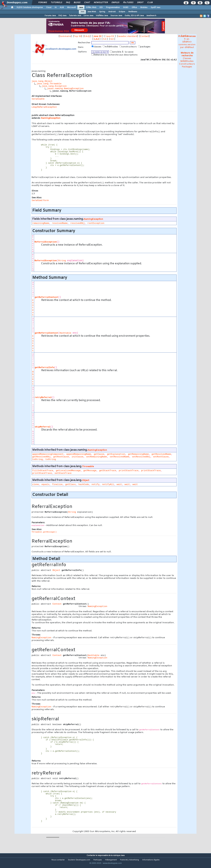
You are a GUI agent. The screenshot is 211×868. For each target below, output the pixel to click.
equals (45, 486)
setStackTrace (63, 475)
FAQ (68, 3)
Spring (102, 12)
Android (112, 12)
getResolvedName (161, 456)
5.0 (105, 39)
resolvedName (60, 225)
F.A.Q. (87, 36)
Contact (144, 36)
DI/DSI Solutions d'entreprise (30, 7)
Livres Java (88, 16)
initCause (78, 458)
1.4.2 (96, 39)
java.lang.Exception (54, 86)
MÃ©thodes (187, 61)
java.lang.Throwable (49, 84)
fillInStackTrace (43, 472)
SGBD (126, 7)
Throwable (88, 468)
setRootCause (161, 458)
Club (150, 3)
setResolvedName (119, 458)
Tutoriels (56, 3)
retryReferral (43, 399)
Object (33, 380)
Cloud (49, 7)
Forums (43, 3)
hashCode (84, 486)
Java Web (92, 12)
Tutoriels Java (75, 16)
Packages (187, 67)
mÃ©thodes (111, 47)
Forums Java (50, 16)
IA (56, 7)
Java (81, 7)
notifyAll (108, 486)
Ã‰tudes (128, 3)
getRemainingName (138, 456)
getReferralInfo (44, 369)
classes (97, 47)
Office (134, 7)
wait (119, 486)
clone (36, 486)
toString (37, 461)
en (188, 39)
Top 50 (78, 36)
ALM (62, 7)
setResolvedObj (141, 458)
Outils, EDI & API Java (134, 16)
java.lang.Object (42, 81)
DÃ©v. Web (91, 7)
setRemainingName (96, 458)
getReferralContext (46, 299)
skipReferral (43, 428)
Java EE (110, 36)
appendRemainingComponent (48, 456)
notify (95, 486)
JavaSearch (151, 16)
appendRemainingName (79, 456)
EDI (101, 7)
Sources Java (116, 16)
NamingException (51, 118)
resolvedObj (78, 225)
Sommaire (65, 36)
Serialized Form (40, 202)
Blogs (77, 3)
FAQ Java (62, 16)
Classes (187, 58)
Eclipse (122, 12)
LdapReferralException (44, 107)
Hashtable (65, 335)
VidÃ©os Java (102, 16)
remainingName (41, 225)
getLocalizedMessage (68, 472)
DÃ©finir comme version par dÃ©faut (187, 45)
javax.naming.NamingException (65, 89)
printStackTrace (129, 472)
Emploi (115, 3)
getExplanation (116, 456)
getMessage (90, 472)
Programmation (113, 7)
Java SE (98, 36)
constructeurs (128, 47)
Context (33, 309)
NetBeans (133, 12)
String (62, 262)
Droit (140, 3)
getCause (99, 456)
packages (145, 47)
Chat (87, 3)
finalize (57, 486)
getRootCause (61, 458)
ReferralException (46, 244)
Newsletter (101, 3)
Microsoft (71, 7)
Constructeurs (187, 64)
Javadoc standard (127, 36)
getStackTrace (108, 472)
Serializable (38, 99)
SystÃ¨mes (156, 7)
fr (185, 39)
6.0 (112, 39)
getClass (70, 486)
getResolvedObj (41, 458)
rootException (96, 225)
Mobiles (144, 7)
